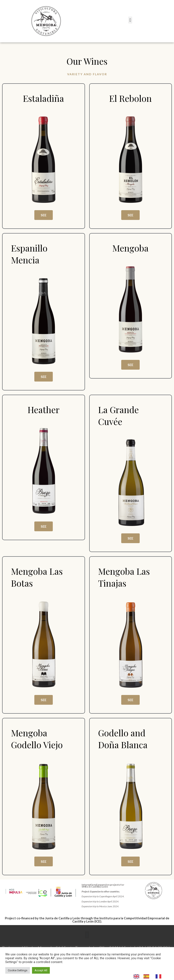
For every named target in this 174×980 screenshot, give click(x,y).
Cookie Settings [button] (18, 970)
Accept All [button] (41, 970)
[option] (147, 976)
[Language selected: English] (150, 976)
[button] (130, 20)
